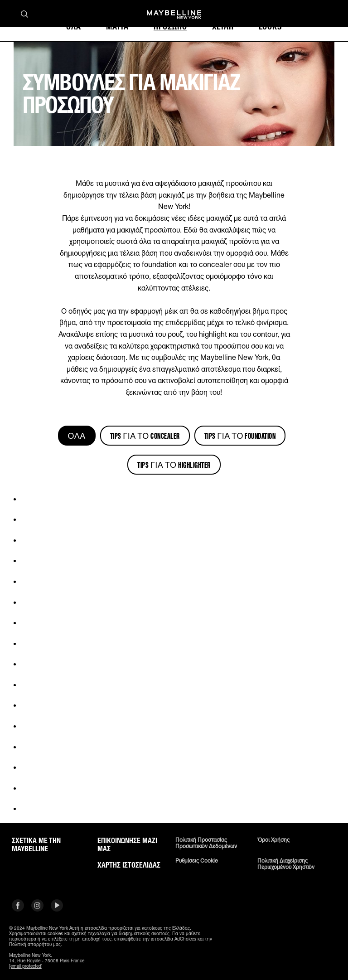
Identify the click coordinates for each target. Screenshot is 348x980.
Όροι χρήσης (273, 840)
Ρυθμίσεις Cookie (196, 861)
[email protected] (26, 966)
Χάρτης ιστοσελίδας (129, 865)
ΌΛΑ (77, 436)
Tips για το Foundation (240, 436)
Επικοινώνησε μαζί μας (127, 845)
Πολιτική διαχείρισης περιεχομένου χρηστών (286, 864)
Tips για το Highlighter (174, 465)
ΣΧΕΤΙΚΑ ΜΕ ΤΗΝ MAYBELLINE (36, 845)
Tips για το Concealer (145, 436)
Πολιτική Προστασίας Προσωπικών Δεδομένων (206, 843)
